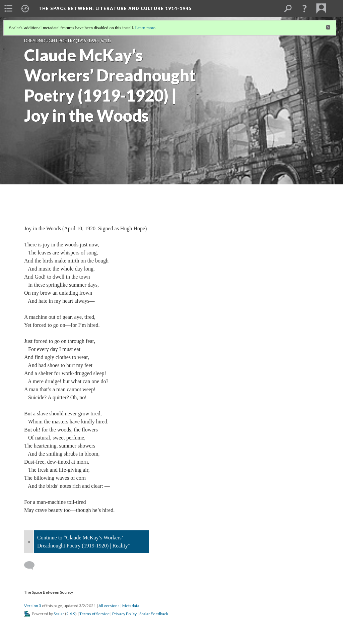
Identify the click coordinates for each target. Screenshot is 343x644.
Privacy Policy (124, 614)
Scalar (59, 614)
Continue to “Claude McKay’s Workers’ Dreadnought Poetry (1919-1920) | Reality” (84, 542)
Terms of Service (94, 614)
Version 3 (33, 606)
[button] (304, 8)
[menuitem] (8, 8)
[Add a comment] (32, 566)
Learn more (145, 28)
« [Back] (29, 542)
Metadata (131, 606)
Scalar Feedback (154, 614)
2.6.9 (71, 614)
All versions (109, 606)
